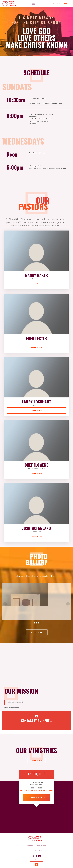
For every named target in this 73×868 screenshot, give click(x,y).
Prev (5, 604)
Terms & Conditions (36, 846)
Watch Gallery (37, 632)
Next (68, 604)
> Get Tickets (37, 797)
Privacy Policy (37, 850)
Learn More (36, 284)
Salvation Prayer (59, 4)
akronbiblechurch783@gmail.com (37, 791)
